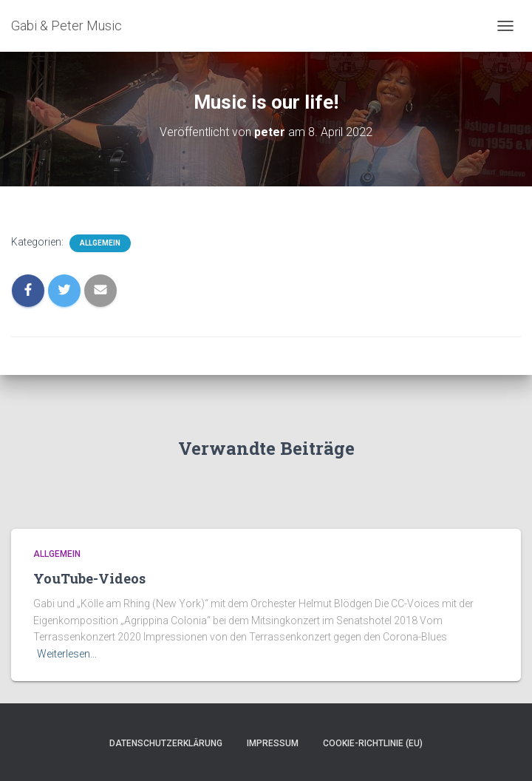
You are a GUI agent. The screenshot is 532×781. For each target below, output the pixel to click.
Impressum (273, 743)
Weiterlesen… (67, 654)
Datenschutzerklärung (166, 743)
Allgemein (100, 243)
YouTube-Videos (89, 578)
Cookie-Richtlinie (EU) (373, 743)
